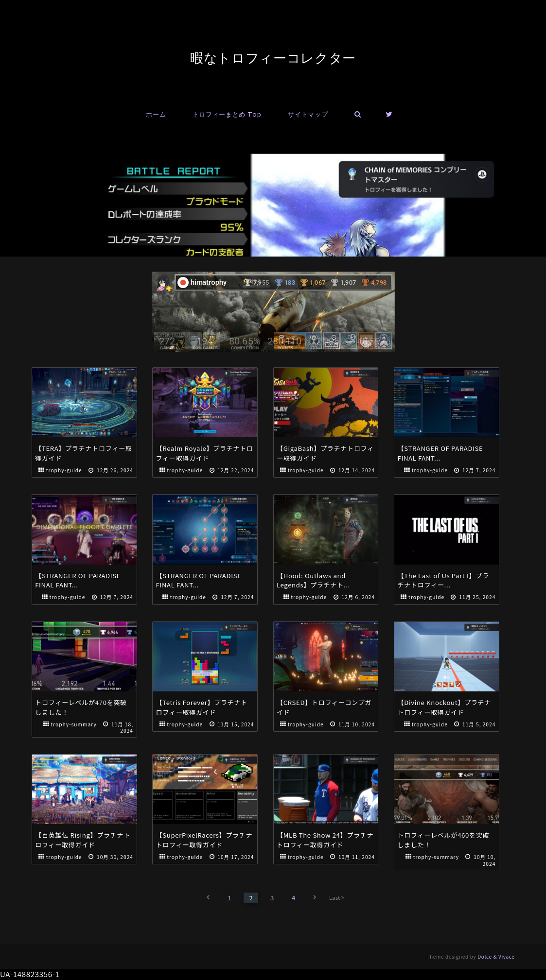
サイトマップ (308, 114)
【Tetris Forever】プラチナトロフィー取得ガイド (202, 707)
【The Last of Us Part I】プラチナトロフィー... (443, 580)
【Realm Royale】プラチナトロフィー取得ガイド (205, 453)
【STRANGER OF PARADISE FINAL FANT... (440, 453)
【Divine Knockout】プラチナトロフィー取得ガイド (445, 707)
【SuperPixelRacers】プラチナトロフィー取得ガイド (204, 840)
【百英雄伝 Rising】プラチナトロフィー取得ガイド (83, 840)
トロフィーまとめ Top (227, 114)
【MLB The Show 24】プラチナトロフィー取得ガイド (325, 840)
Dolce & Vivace (496, 956)
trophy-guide (64, 470)
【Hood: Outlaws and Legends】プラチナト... (313, 580)
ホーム (156, 114)
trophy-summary (74, 724)
